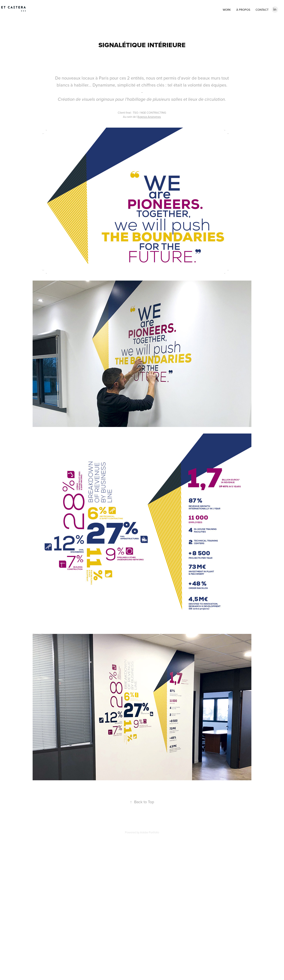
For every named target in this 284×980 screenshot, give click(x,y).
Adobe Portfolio (150, 832)
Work (227, 10)
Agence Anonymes (149, 117)
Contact (262, 10)
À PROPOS (243, 10)
